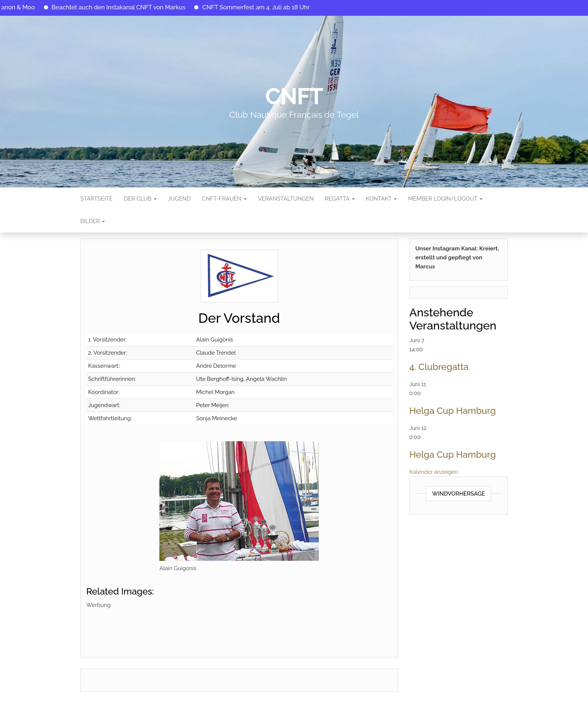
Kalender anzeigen (434, 472)
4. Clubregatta (439, 367)
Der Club (140, 199)
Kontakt (381, 199)
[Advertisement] (223, 626)
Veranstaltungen (286, 199)
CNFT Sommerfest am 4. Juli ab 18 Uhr (264, 7)
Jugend (179, 199)
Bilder (93, 221)
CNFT (294, 96)
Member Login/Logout (445, 199)
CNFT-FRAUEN (224, 199)
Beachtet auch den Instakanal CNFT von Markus (127, 7)
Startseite (96, 199)
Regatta (340, 199)
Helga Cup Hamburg (453, 411)
